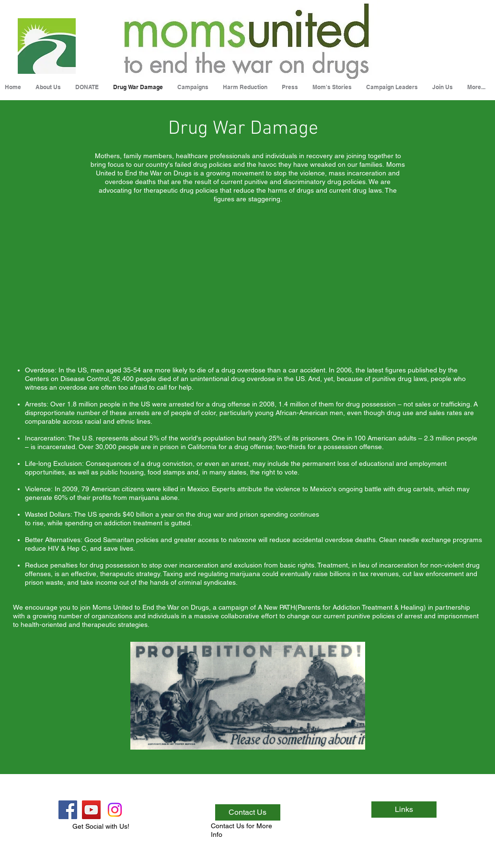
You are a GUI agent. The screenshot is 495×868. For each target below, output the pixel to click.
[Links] (404, 810)
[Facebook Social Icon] (68, 810)
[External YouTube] (246, 285)
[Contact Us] (248, 812)
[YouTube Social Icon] (91, 810)
